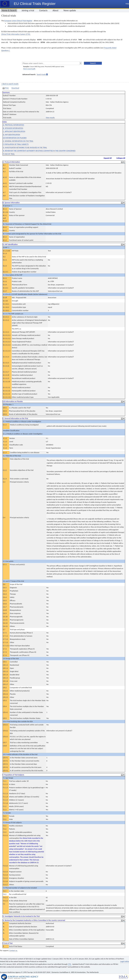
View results (50, 118)
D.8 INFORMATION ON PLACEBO (15, 138)
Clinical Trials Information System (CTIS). (16, 34)
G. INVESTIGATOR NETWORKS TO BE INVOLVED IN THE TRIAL (25, 148)
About (56, 10)
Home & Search (9, 10)
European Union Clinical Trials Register (18, 21)
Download (15, 88)
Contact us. (13, 951)
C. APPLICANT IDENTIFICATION (14, 131)
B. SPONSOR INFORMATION (13, 128)
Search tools (41, 75)
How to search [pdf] (29, 69)
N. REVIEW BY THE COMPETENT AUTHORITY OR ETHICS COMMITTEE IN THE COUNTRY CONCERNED (39, 151)
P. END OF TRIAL (9, 154)
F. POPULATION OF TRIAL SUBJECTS (16, 144)
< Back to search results (10, 84)
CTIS (70, 964)
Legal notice (125, 961)
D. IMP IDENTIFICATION (11, 135)
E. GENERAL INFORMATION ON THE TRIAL (18, 141)
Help (127, 4)
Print (6, 88)
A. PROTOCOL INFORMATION (13, 125)
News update (70, 10)
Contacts (43, 10)
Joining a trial (28, 10)
